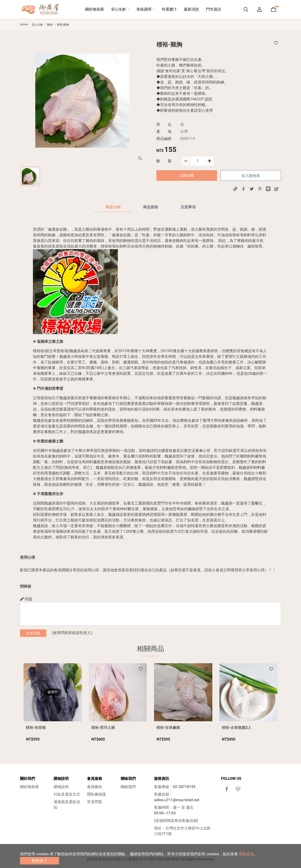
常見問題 (95, 802)
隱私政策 (246, 854)
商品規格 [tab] (150, 207)
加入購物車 (251, 176)
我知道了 (40, 861)
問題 (26, 599)
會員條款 (95, 787)
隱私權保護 (96, 794)
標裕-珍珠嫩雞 (168, 728)
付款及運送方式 (67, 794)
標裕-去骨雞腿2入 (237, 728)
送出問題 (33, 633)
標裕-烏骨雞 (36, 728)
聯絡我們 (128, 787)
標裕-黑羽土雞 (103, 728)
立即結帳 (187, 176)
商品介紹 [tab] (113, 207)
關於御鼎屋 (29, 787)
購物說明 (61, 787)
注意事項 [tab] (188, 207)
